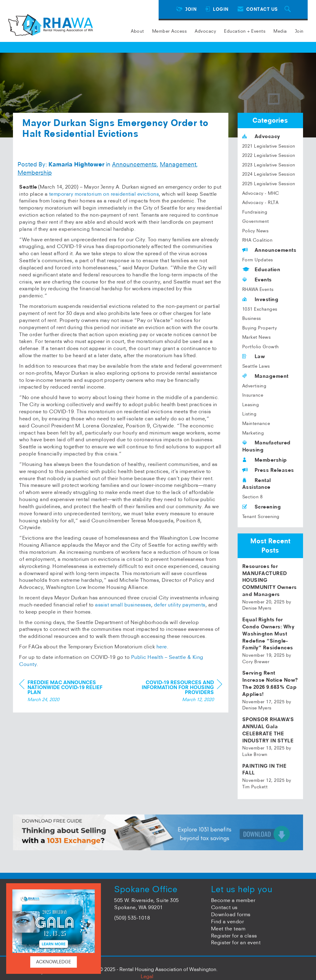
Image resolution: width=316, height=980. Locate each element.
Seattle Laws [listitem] (256, 366)
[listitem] (270, 587)
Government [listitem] (256, 221)
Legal (147, 976)
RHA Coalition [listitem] (258, 240)
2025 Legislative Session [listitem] (269, 184)
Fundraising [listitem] (255, 212)
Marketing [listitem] (253, 433)
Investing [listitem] (260, 299)
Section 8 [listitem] (253, 497)
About (137, 31)
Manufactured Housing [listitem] (266, 446)
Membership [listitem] (265, 460)
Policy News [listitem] (256, 231)
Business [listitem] (252, 318)
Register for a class (234, 936)
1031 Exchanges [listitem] (260, 309)
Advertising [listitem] (254, 386)
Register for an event (236, 942)
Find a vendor (228, 921)
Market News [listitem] (257, 337)
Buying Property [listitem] (260, 328)
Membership (35, 173)
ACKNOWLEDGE (54, 962)
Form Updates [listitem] (258, 260)
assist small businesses (123, 605)
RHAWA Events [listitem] (258, 289)
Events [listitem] (257, 280)
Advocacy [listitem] (261, 136)
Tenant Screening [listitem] (261, 517)
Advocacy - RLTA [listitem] (260, 202)
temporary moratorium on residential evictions (104, 194)
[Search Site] (289, 9)
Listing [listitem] (249, 414)
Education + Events (245, 31)
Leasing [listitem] (251, 405)
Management (178, 164)
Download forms (231, 914)
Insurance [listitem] (253, 395)
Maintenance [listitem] (256, 423)
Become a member (233, 900)
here (162, 647)
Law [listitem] (254, 356)
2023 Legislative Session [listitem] (269, 165)
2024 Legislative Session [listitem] (269, 174)
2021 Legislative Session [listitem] (269, 146)
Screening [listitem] (262, 507)
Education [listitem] (261, 269)
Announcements (134, 164)
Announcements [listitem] (269, 250)
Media (280, 31)
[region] (176, 692)
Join (299, 31)
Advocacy (205, 31)
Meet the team (228, 929)
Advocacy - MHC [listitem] (261, 193)
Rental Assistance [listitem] (257, 484)
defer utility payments (180, 605)
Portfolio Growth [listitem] (261, 347)
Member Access (170, 31)
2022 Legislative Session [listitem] (269, 155)
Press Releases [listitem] (268, 470)
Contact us (224, 907)
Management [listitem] (265, 376)
